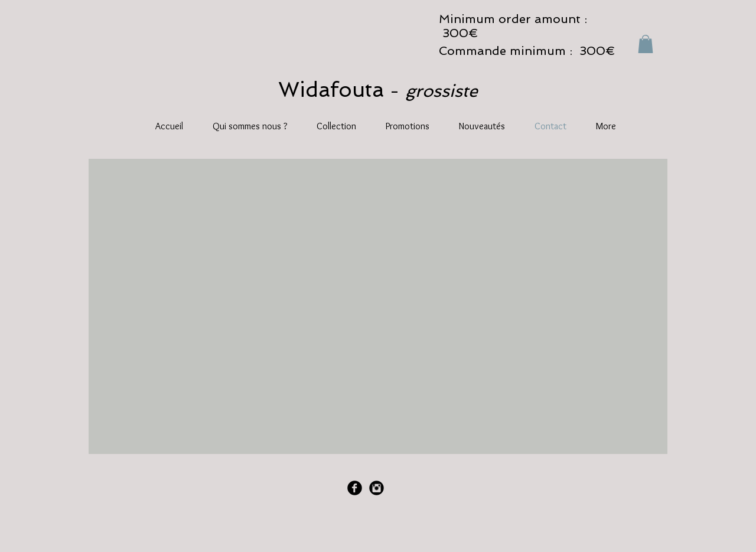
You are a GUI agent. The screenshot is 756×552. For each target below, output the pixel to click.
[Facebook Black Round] (355, 488)
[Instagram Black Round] (377, 488)
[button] (646, 44)
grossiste (441, 91)
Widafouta (334, 89)
